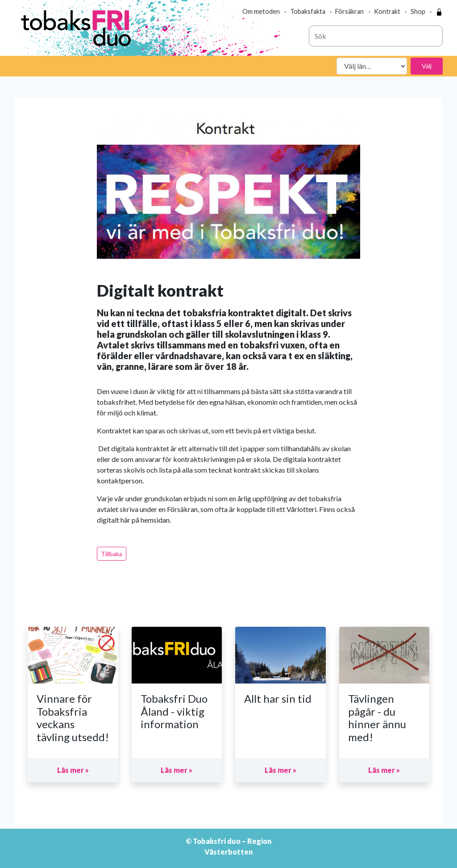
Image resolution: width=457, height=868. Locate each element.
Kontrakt (387, 11)
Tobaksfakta (308, 11)
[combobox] (376, 36)
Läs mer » (73, 770)
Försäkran (349, 11)
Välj (427, 66)
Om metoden (261, 11)
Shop (418, 11)
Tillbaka (112, 554)
